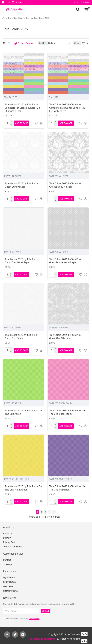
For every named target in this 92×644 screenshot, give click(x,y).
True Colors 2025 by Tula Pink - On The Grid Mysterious (68, 485)
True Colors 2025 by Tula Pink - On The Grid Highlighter (23, 485)
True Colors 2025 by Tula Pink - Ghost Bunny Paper (21, 185)
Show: (77, 43)
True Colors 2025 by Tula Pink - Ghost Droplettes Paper (21, 260)
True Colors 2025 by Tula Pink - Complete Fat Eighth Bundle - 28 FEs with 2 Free (22, 108)
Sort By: (43, 43)
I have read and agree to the (22, 616)
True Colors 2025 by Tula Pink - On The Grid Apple (23, 410)
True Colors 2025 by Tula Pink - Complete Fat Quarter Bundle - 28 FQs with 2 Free (67, 108)
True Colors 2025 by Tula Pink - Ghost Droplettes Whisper (66, 260)
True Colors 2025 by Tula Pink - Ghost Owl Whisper (66, 335)
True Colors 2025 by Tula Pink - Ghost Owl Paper (21, 335)
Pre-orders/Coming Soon (19, 18)
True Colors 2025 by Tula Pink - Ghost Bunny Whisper (66, 185)
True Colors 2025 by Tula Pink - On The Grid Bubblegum (68, 410)
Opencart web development (43, 636)
